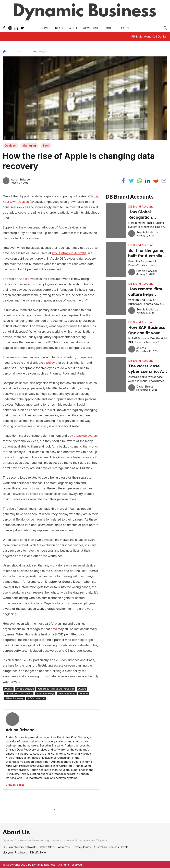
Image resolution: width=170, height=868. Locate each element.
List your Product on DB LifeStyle (24, 852)
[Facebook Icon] (4, 28)
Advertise (91, 28)
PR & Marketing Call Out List (149, 37)
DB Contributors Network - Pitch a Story (29, 847)
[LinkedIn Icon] (16, 28)
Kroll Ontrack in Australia (69, 253)
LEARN (124, 28)
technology (39, 51)
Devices (10, 146)
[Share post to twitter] (131, 181)
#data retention (36, 698)
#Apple (8, 689)
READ (59, 28)
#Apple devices (25, 689)
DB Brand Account (140, 207)
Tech (46, 146)
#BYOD (83, 694)
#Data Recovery (14, 698)
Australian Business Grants (111, 847)
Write (73, 28)
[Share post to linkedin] (148, 181)
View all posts (15, 785)
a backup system (86, 436)
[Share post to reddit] (156, 181)
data (54, 629)
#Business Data (67, 694)
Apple (23, 279)
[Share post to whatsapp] (140, 181)
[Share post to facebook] (123, 181)
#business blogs (45, 694)
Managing (29, 146)
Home (45, 28)
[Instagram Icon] (10, 28)
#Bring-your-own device (19, 694)
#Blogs (82, 689)
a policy (49, 363)
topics (18, 51)
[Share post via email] (164, 181)
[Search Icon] (165, 28)
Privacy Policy (82, 847)
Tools (109, 28)
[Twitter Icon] (22, 28)
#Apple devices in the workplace (56, 689)
